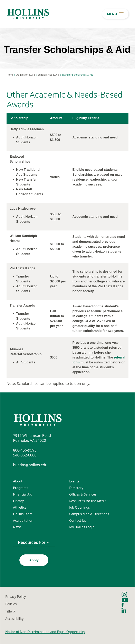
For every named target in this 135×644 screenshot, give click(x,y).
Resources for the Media (88, 501)
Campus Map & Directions (89, 514)
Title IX (10, 611)
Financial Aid (23, 494)
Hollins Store (23, 514)
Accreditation (23, 520)
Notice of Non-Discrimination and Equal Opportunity (45, 632)
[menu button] (115, 14)
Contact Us (78, 520)
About (18, 481)
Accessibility (14, 619)
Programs (21, 488)
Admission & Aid (26, 75)
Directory (76, 488)
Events (74, 481)
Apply (34, 560)
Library (18, 501)
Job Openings (80, 507)
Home (10, 75)
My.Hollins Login (82, 527)
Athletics (20, 507)
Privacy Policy (16, 597)
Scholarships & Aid (48, 75)
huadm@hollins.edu (30, 465)
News (17, 527)
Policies (11, 604)
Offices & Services (83, 494)
